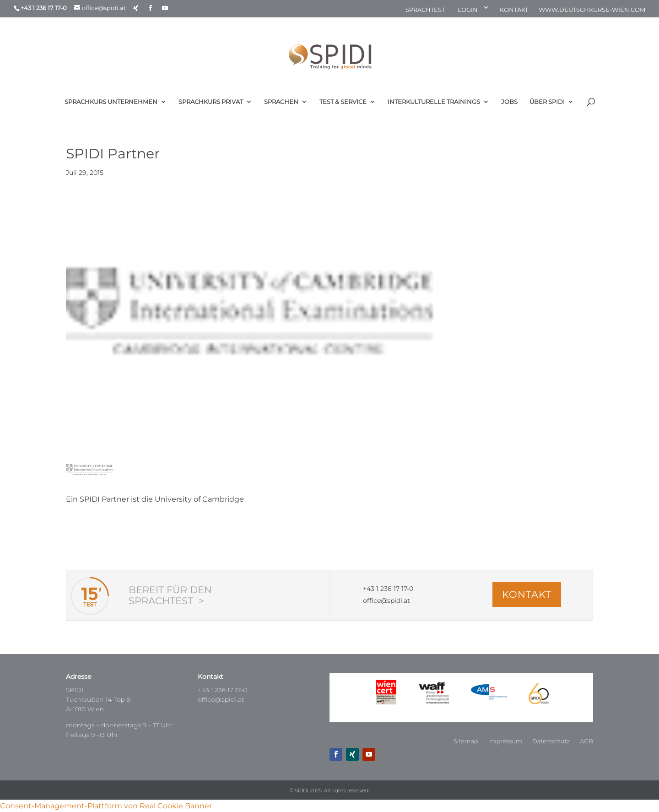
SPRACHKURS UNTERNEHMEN (111, 102)
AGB (586, 741)
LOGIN (468, 10)
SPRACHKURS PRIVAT (211, 102)
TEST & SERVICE (343, 102)
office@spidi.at (221, 699)
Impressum (505, 741)
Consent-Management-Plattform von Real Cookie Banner (106, 806)
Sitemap (466, 741)
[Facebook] (150, 8)
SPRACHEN (281, 102)
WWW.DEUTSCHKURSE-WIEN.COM (592, 10)
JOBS (509, 102)
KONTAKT (514, 10)
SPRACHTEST (425, 10)
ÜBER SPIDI (547, 102)
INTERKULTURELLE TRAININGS (434, 102)
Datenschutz (551, 741)
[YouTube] (165, 8)
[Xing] (136, 8)
